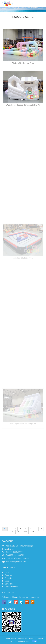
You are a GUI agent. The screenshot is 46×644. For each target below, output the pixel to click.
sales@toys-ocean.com (20, 558)
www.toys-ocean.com (18, 561)
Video (7, 581)
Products (8, 578)
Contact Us (9, 584)
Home (7, 572)
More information (11, 587)
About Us (8, 575)
